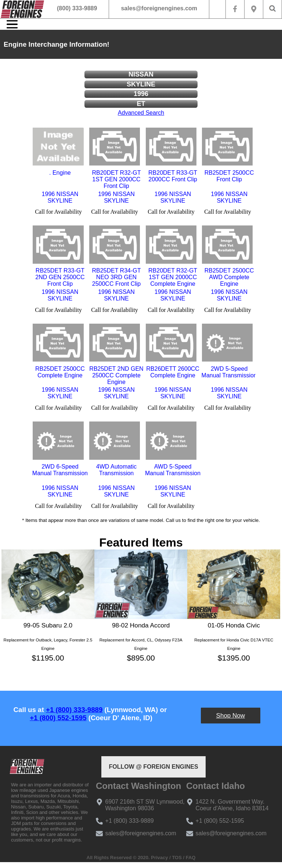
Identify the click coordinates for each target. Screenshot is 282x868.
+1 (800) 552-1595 (58, 718)
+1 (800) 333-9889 (74, 710)
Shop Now (231, 716)
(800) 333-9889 (77, 8)
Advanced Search (141, 113)
